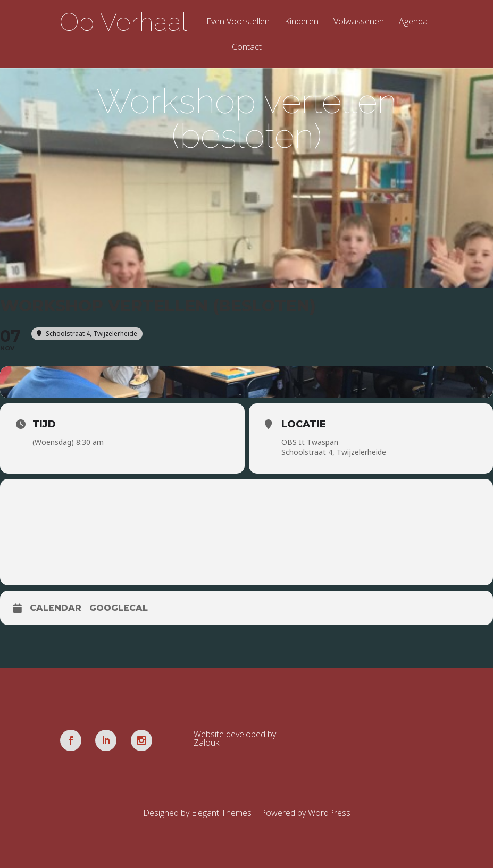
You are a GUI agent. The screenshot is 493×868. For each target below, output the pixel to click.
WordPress (329, 813)
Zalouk (206, 743)
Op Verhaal (123, 22)
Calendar (56, 608)
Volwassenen (359, 22)
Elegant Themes (222, 813)
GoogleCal (119, 608)
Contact (247, 48)
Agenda (413, 22)
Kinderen (302, 22)
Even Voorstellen (238, 22)
